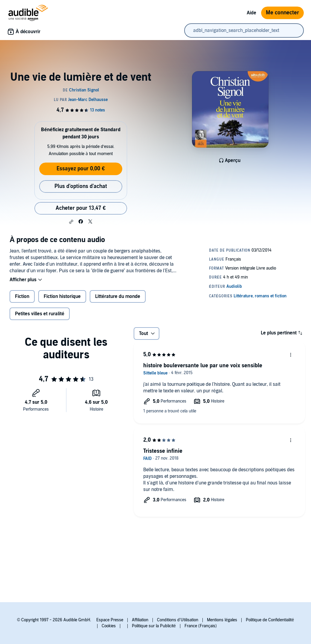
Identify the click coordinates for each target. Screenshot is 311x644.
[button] (71, 222)
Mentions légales (222, 620)
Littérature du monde (118, 296)
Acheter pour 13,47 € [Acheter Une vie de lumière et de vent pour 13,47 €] (81, 208)
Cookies (109, 626)
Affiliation (140, 620)
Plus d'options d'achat (81, 186)
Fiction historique (62, 296)
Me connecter (282, 13)
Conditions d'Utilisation (178, 620)
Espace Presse (110, 620)
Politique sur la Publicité (154, 626)
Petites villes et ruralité (40, 314)
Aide (251, 13)
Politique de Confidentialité (270, 620)
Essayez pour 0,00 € (81, 169)
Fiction (22, 296)
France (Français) (201, 626)
